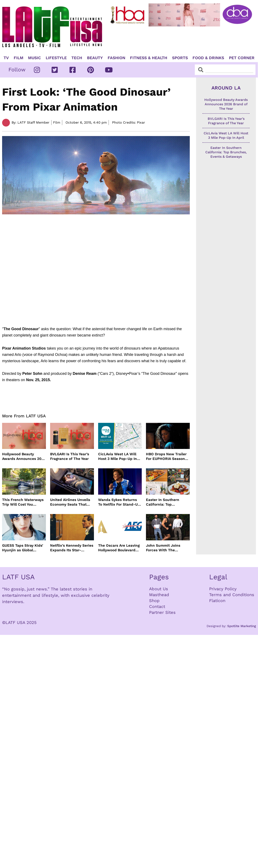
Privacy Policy (223, 589)
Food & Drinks (208, 58)
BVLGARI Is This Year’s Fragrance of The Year (70, 456)
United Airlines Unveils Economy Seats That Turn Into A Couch (70, 502)
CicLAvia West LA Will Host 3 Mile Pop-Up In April (118, 456)
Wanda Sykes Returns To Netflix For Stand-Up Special (119, 502)
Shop (154, 601)
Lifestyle (56, 58)
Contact (157, 606)
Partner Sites (162, 612)
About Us (159, 589)
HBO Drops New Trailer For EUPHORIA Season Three (166, 456)
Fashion (116, 58)
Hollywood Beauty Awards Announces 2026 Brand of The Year (24, 456)
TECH (77, 58)
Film (19, 58)
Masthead (159, 595)
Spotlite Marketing (242, 626)
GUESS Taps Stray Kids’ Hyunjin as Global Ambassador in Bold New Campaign (23, 548)
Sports (180, 58)
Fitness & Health (149, 58)
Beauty (95, 58)
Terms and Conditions (232, 595)
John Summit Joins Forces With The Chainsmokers (163, 548)
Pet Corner (242, 58)
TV (6, 58)
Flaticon (217, 601)
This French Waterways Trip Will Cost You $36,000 (23, 502)
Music (34, 58)
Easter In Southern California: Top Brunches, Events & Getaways (163, 502)
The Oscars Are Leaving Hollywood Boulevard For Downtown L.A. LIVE (119, 548)
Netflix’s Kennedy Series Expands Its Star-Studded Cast (72, 548)
